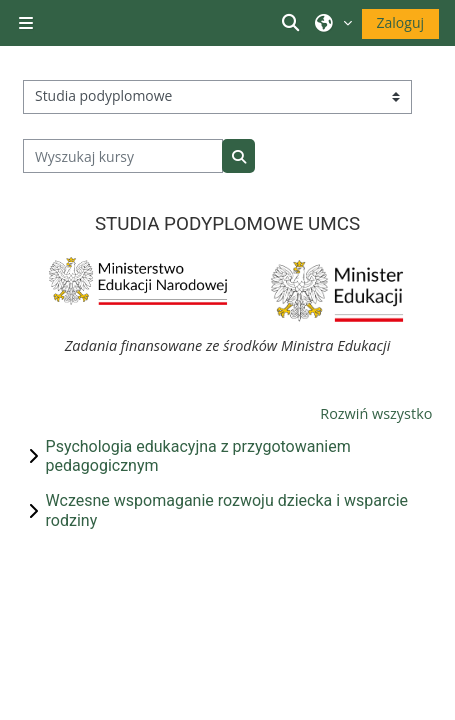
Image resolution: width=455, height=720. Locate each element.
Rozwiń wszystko (376, 413)
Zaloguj (400, 22)
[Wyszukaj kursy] (123, 156)
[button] (293, 23)
